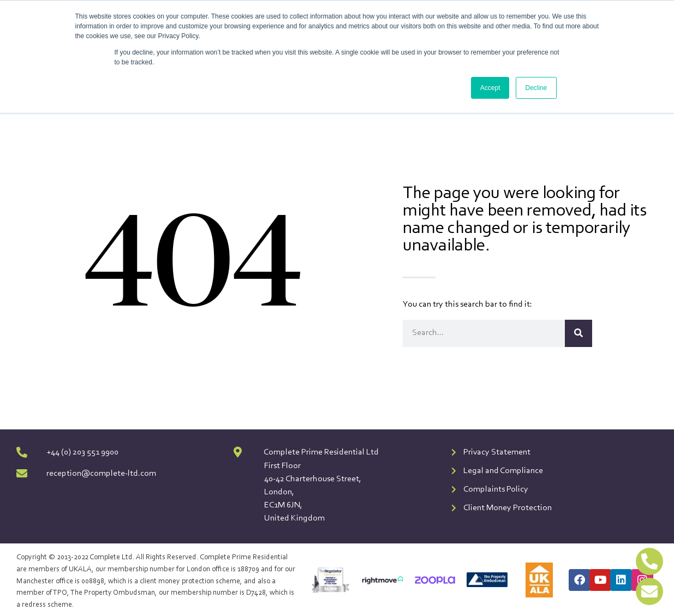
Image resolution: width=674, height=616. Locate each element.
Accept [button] (490, 88)
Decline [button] (536, 88)
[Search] (578, 333)
